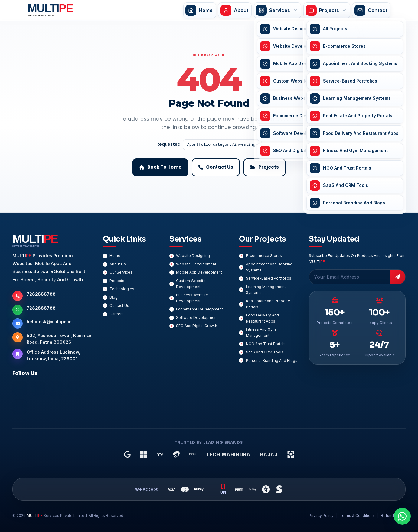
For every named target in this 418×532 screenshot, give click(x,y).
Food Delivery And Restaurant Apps (262, 318)
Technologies (122, 289)
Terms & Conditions (357, 516)
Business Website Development (192, 298)
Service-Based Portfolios (269, 278)
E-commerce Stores (264, 256)
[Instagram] (56, 388)
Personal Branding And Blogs (272, 360)
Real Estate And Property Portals (268, 304)
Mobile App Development (199, 272)
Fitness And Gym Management (261, 332)
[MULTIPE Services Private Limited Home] (49, 10)
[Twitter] (74, 388)
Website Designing (193, 256)
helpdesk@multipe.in (49, 321)
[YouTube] (20, 407)
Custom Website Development (191, 284)
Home (115, 256)
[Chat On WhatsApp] (402, 516)
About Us (118, 264)
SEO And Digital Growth (197, 326)
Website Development (196, 264)
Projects (117, 281)
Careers (117, 314)
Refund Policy (393, 516)
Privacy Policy (321, 516)
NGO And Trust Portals (266, 344)
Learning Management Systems (266, 290)
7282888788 (41, 294)
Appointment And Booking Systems (269, 267)
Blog (114, 297)
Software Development (197, 318)
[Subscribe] (397, 277)
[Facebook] (20, 388)
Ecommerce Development (199, 309)
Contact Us (119, 305)
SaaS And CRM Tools (265, 352)
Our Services (121, 272)
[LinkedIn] (38, 388)
